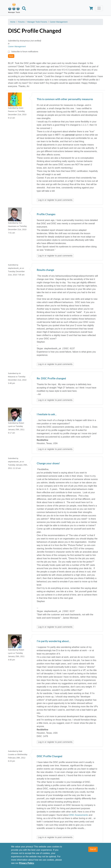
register (51, 200)
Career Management (59, 22)
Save (11, 56)
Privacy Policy (27, 863)
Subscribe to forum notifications (25, 52)
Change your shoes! (48, 464)
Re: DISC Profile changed (51, 379)
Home (13, 22)
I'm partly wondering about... (54, 641)
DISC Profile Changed (50, 756)
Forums (21, 22)
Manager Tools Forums (37, 22)
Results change (45, 270)
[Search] (24, 9)
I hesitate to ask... (47, 414)
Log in (41, 200)
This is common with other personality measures (65, 99)
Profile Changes (46, 214)
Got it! (93, 849)
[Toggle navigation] (99, 8)
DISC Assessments (79, 815)
